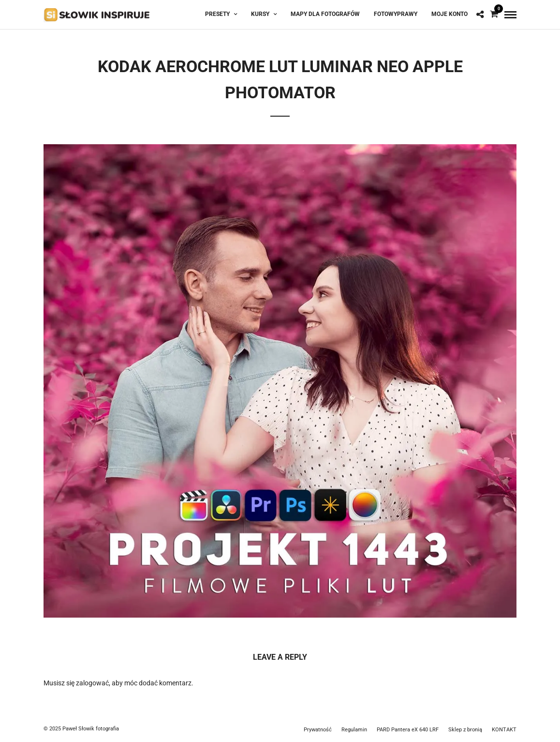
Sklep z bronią (465, 730)
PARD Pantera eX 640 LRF (408, 730)
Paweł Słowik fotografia (91, 729)
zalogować (92, 683)
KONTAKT (504, 730)
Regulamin (354, 730)
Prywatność (318, 730)
